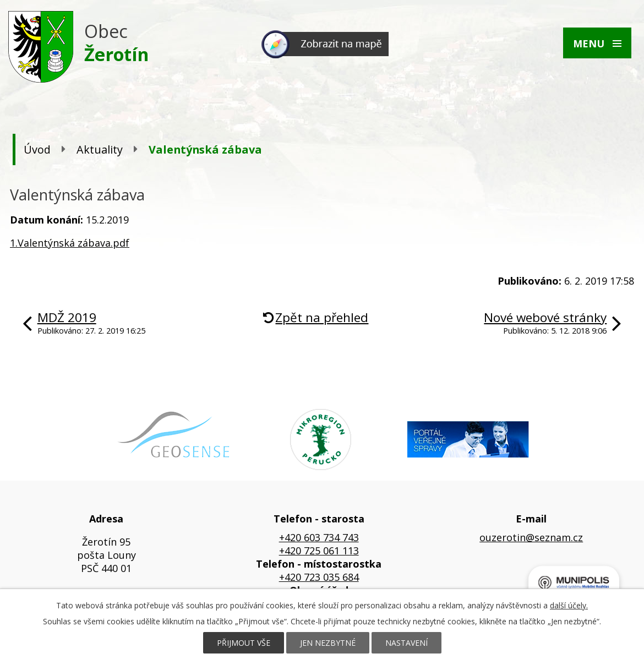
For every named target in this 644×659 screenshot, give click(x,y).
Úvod (37, 149)
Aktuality (100, 149)
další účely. (569, 605)
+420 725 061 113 (319, 551)
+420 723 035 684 (319, 577)
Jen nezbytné (328, 643)
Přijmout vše (244, 643)
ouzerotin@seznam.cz (531, 537)
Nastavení (406, 643)
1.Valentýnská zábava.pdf (70, 243)
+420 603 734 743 (319, 537)
